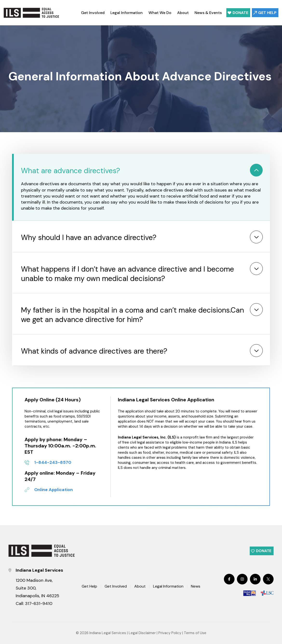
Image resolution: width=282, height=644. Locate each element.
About (183, 13)
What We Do (160, 13)
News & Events (208, 13)
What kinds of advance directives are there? (94, 351)
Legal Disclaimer (142, 633)
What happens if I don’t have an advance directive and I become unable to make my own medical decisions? (128, 274)
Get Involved (93, 13)
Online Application (54, 490)
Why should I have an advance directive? (89, 237)
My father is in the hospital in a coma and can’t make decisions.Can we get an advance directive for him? (132, 315)
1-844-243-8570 (53, 462)
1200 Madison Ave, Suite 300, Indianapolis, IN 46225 (37, 588)
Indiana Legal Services (108, 633)
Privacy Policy (170, 633)
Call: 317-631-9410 (34, 603)
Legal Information (127, 13)
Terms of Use (195, 633)
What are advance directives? (70, 171)
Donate (240, 13)
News (196, 587)
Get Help (267, 13)
